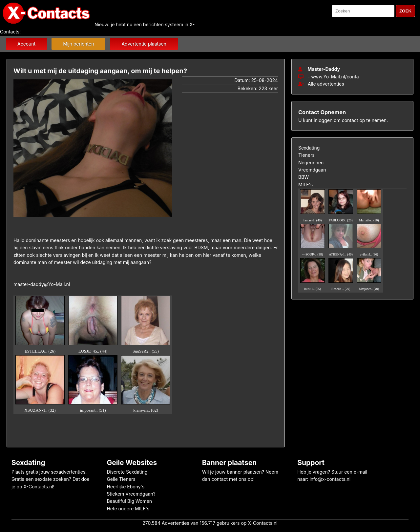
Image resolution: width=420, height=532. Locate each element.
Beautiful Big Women (129, 501)
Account (26, 44)
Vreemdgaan (312, 170)
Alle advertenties (321, 84)
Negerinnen (311, 163)
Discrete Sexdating (127, 472)
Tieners (306, 155)
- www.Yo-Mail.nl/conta (333, 77)
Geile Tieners (121, 479)
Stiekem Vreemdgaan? (131, 494)
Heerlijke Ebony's (126, 487)
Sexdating (309, 148)
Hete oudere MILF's (128, 509)
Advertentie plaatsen (144, 44)
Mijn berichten (78, 44)
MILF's (305, 184)
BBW (304, 177)
